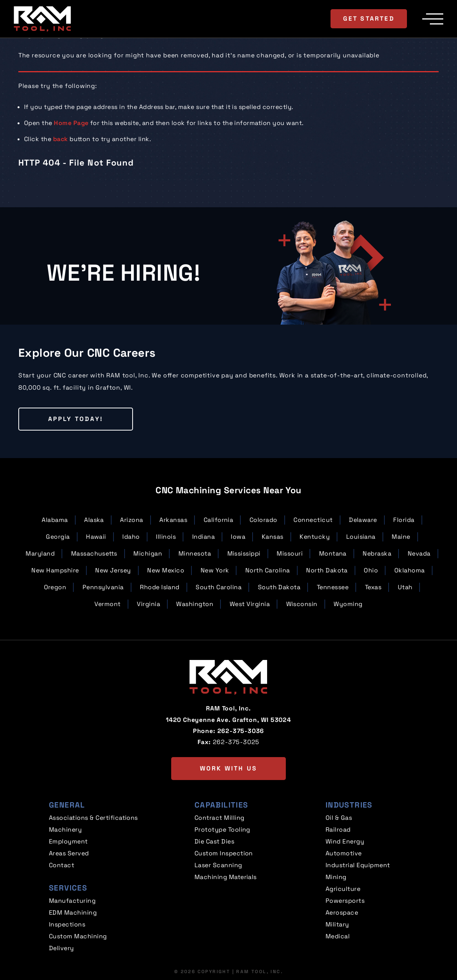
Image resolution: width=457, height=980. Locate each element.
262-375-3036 (241, 731)
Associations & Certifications (93, 818)
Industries (349, 805)
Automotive (344, 853)
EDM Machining (73, 913)
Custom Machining (78, 936)
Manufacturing (72, 901)
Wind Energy (345, 841)
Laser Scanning (218, 865)
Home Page (71, 123)
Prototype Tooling (222, 830)
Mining (336, 877)
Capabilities (221, 805)
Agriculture (343, 889)
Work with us (228, 768)
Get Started (369, 19)
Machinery (65, 830)
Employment (68, 841)
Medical (338, 936)
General (67, 805)
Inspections (67, 924)
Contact (62, 865)
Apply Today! (76, 419)
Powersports (345, 901)
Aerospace (342, 913)
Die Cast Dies (214, 841)
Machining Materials (226, 877)
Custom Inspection (224, 853)
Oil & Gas (339, 818)
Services (68, 888)
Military (337, 924)
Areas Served (69, 853)
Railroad (338, 830)
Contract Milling (220, 818)
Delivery (62, 948)
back (61, 139)
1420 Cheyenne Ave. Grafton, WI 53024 (228, 720)
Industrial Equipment (358, 865)
